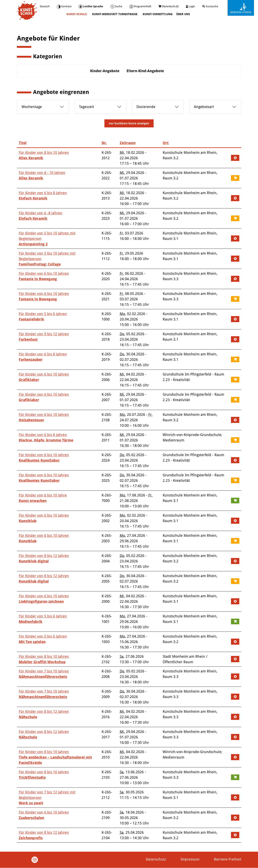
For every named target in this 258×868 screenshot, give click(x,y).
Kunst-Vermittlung (158, 14)
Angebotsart (204, 107)
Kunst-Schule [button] (77, 14)
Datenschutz (156, 859)
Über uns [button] (183, 14)
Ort (166, 143)
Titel (23, 143)
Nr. (104, 143)
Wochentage (32, 107)
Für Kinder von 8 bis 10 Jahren (55, 757)
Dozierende (146, 107)
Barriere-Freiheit (228, 859)
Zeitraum (128, 143)
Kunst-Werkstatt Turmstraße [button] (115, 14)
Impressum (190, 859)
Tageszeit (86, 107)
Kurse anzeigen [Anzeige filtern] (129, 123)
